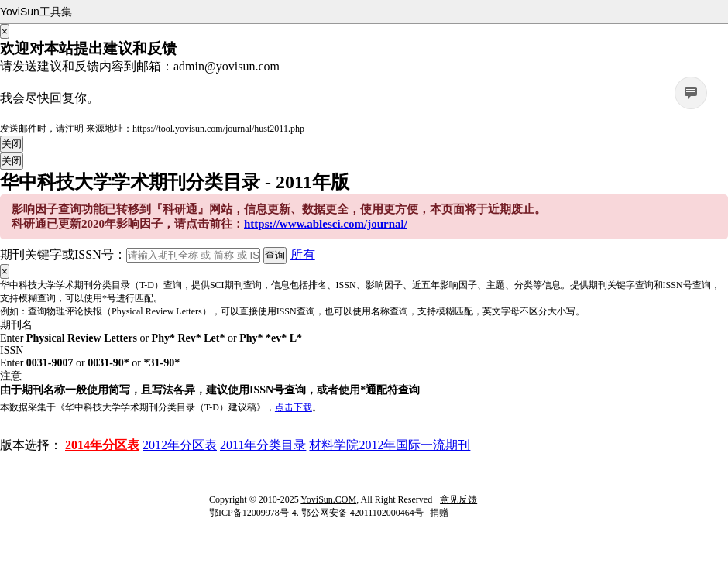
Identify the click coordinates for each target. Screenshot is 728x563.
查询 (275, 255)
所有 (303, 254)
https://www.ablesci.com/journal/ (326, 224)
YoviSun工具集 (36, 12)
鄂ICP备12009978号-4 (253, 513)
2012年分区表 (180, 445)
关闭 (12, 144)
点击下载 (294, 407)
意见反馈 (458, 499)
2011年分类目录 (263, 445)
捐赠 (439, 513)
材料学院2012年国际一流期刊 (390, 445)
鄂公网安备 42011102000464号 (362, 513)
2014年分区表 (102, 445)
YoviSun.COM (328, 499)
